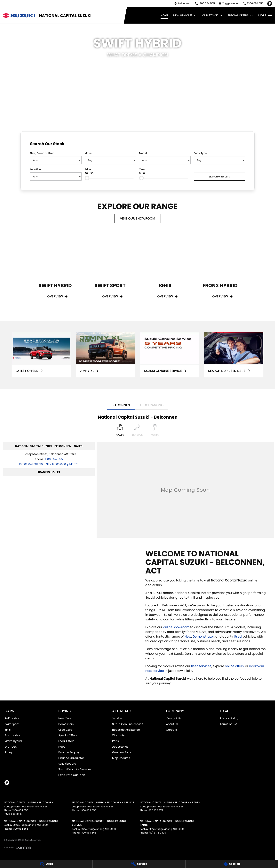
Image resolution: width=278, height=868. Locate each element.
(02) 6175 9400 (157, 833)
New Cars (65, 718)
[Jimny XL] (106, 355)
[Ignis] (165, 271)
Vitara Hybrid (13, 741)
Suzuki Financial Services (75, 769)
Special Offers (68, 735)
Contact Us (174, 718)
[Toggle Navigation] (265, 16)
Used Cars (65, 730)
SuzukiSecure (67, 764)
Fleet (62, 747)
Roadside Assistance (126, 730)
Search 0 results (219, 177)
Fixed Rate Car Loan (72, 775)
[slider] (87, 178)
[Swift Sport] (110, 271)
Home (164, 15)
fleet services (201, 666)
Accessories (120, 747)
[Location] (120, 431)
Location (35, 169)
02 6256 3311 (156, 810)
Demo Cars (66, 724)
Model (143, 153)
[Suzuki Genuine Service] (170, 355)
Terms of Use (229, 724)
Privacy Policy (229, 718)
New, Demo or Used (42, 153)
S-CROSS (11, 747)
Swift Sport (12, 724)
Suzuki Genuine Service (128, 724)
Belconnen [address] (121, 405)
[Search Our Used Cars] (234, 355)
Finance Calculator (71, 758)
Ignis (8, 730)
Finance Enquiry (69, 752)
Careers (171, 730)
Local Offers (66, 741)
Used (238, 636)
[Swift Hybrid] (55, 271)
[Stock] (46, 864)
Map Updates (121, 758)
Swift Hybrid (12, 718)
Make (88, 153)
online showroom (176, 627)
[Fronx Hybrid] (220, 271)
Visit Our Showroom (138, 218)
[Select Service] (137, 431)
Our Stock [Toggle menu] (212, 15)
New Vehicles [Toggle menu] (185, 15)
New (188, 636)
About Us (172, 724)
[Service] (139, 864)
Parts (115, 741)
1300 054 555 (54, 459)
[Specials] (232, 864)
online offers (234, 666)
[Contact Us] (183, 4)
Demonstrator (203, 636)
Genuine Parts (122, 752)
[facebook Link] (270, 4)
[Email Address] (49, 464)
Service (117, 718)
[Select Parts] (155, 431)
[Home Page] (19, 15)
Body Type (200, 153)
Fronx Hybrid (13, 735)
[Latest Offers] (41, 355)
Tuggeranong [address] (152, 405)
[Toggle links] (17, 848)
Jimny (8, 752)
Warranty (118, 735)
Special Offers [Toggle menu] (241, 15)
